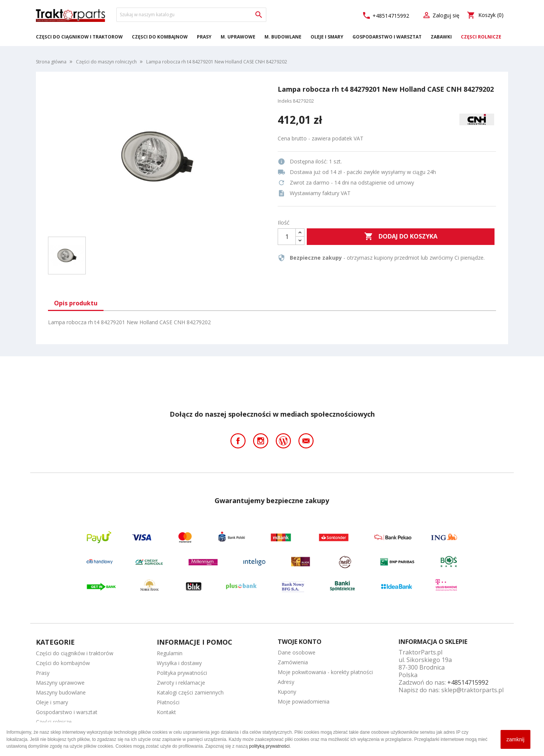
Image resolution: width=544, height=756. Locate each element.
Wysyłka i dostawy (179, 663)
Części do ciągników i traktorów (79, 37)
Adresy (286, 682)
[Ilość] (287, 237)
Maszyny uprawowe (60, 683)
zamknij (515, 739)
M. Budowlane (283, 37)
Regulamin (170, 653)
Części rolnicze (481, 37)
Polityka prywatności (182, 673)
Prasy (204, 37)
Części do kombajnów (160, 37)
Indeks (285, 101)
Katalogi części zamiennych (190, 692)
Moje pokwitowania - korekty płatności (325, 672)
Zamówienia (293, 662)
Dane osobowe (297, 652)
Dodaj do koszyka (401, 237)
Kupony (287, 692)
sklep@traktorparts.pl (472, 690)
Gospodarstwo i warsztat (387, 37)
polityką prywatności (269, 746)
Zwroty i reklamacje (181, 683)
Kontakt (166, 712)
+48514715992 (386, 16)
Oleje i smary (327, 37)
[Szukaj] (191, 15)
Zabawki (441, 37)
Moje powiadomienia (304, 701)
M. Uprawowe (238, 37)
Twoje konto (300, 642)
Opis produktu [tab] (76, 303)
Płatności (168, 702)
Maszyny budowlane (61, 692)
